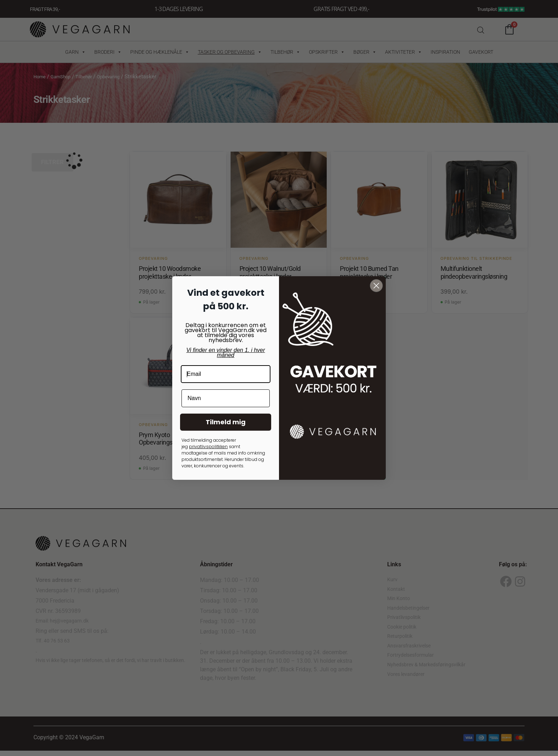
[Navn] (226, 398)
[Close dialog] (376, 286)
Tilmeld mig (226, 422)
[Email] (226, 374)
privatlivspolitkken (208, 447)
